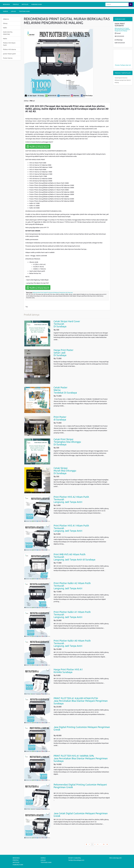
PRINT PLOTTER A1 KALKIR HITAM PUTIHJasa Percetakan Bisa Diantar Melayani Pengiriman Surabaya (81, 701)
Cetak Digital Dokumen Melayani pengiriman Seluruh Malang (123, 80)
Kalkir (5, 28)
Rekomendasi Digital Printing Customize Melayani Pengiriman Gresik (80, 786)
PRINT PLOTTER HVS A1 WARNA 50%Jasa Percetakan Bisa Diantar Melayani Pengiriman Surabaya (81, 758)
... (101, 844)
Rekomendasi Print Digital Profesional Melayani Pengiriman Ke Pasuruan (53, 293)
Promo (117, 65)
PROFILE (16, 4)
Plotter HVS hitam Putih (9, 44)
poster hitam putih (9, 54)
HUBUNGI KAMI (36, 4)
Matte (5, 39)
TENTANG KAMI (24, 11)
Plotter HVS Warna (9, 49)
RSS (111, 858)
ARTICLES (25, 4)
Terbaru (123, 65)
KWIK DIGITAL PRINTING (8, 33)
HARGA (5, 11)
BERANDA (6, 4)
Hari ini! (128, 65)
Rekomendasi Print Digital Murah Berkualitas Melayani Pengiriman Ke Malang (122, 30)
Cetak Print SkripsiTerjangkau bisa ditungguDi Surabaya (67, 442)
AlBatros (6, 19)
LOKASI (13, 11)
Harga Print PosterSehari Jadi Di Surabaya (63, 353)
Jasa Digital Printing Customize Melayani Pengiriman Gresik (82, 728)
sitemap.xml (117, 858)
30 (104, 844)
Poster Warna (8, 58)
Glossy (5, 23)
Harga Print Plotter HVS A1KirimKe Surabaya (68, 671)
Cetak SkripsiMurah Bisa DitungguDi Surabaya (65, 471)
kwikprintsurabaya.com (76, 860)
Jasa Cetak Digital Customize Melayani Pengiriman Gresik (81, 815)
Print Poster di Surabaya (60, 418)
